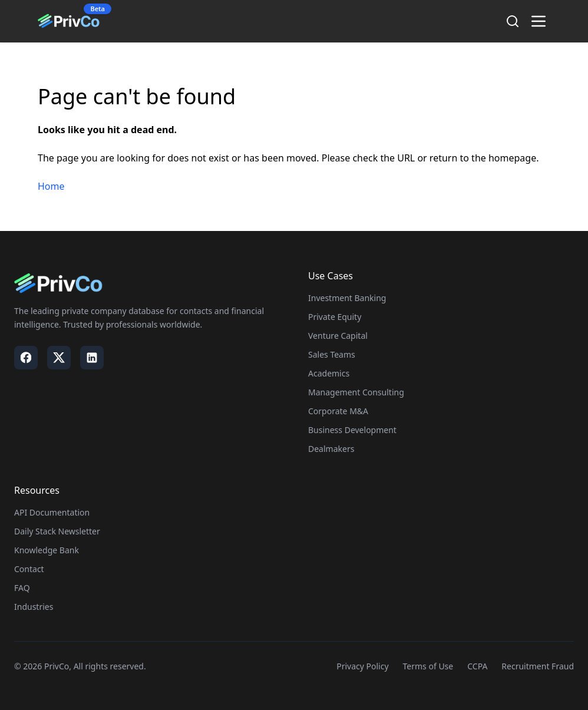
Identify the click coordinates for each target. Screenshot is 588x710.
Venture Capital (338, 336)
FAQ (22, 588)
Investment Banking (347, 298)
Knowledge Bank (47, 550)
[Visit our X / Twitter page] (59, 358)
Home (51, 186)
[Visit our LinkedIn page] (92, 358)
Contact (29, 569)
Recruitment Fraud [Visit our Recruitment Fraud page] (538, 666)
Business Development (352, 430)
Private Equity (335, 317)
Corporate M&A (338, 411)
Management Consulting (356, 392)
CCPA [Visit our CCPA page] (477, 666)
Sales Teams (332, 354)
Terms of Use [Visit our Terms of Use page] (428, 666)
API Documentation (52, 512)
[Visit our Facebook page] (26, 358)
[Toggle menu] (539, 21)
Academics (329, 373)
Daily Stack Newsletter (57, 531)
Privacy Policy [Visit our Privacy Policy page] (362, 666)
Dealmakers (331, 449)
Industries (34, 607)
